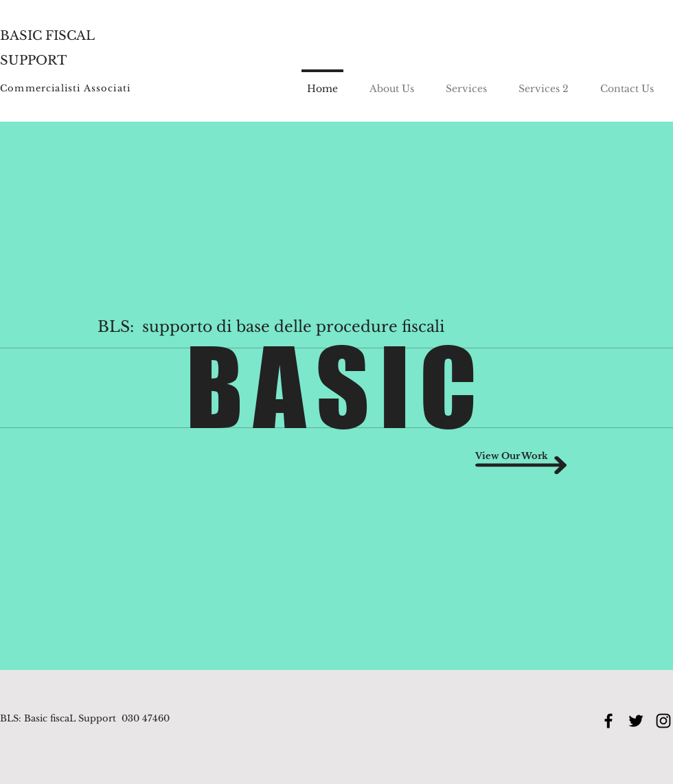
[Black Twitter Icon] (636, 721)
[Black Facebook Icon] (608, 721)
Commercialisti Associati (65, 88)
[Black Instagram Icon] (663, 721)
